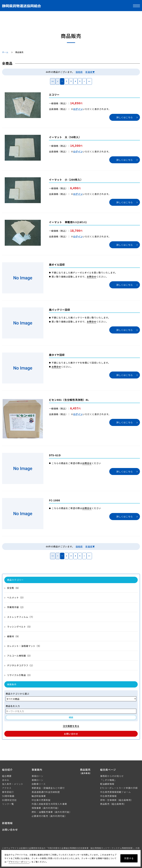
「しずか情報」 (108, 780)
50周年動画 (8, 796)
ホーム (5, 52)
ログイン (78, 109)
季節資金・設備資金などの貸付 (48, 788)
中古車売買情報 (108, 796)
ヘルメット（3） (16, 597)
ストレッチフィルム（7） (21, 617)
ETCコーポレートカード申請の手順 (119, 788)
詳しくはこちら (125, 117)
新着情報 (7, 823)
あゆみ (6, 780)
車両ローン (37, 776)
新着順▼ (90, 72)
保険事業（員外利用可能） (46, 808)
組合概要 (7, 776)
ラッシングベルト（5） (20, 627)
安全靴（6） (14, 588)
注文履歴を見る (71, 726)
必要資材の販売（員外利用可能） (49, 816)
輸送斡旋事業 (39, 796)
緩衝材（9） (14, 636)
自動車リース (39, 784)
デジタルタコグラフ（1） (21, 665)
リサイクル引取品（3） (20, 675)
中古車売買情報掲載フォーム (115, 792)
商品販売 (86, 771)
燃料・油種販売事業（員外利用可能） (52, 812)
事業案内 (37, 770)
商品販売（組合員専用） (113, 804)
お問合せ (92, 277)
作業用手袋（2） (16, 607)
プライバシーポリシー (19, 862)
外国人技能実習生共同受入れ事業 (49, 804)
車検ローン (37, 780)
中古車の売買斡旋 (41, 800)
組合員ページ (108, 770)
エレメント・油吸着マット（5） (24, 646)
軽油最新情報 (107, 784)
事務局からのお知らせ (112, 776)
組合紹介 (7, 770)
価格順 (79, 72)
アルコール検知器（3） (20, 656)
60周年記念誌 (9, 800)
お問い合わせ (71, 734)
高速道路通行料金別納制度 (46, 792)
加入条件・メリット (13, 784)
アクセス (7, 788)
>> (89, 81)
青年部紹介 (8, 792)
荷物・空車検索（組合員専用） (117, 800)
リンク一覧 (8, 804)
